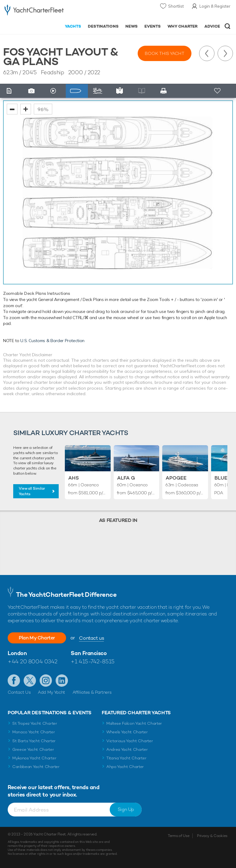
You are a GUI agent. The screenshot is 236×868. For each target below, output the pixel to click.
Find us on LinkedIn (62, 681)
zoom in (26, 109)
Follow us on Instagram (46, 681)
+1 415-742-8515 (92, 661)
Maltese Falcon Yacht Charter (134, 723)
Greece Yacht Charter (33, 749)
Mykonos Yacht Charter (34, 758)
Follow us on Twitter (30, 681)
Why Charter (183, 26)
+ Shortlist (218, 91)
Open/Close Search (228, 26)
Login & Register (215, 6)
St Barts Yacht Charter (34, 741)
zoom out (12, 109)
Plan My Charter (37, 638)
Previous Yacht (207, 53)
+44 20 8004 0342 (33, 661)
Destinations (103, 26)
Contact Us (19, 692)
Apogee (176, 478)
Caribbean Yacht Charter (36, 767)
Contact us (91, 638)
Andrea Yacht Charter (127, 749)
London (17, 653)
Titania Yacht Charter (126, 758)
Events (153, 26)
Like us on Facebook (14, 681)
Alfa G (126, 478)
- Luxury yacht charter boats (34, 11)
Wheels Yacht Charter (127, 732)
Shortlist (176, 6)
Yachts (73, 26)
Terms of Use (179, 836)
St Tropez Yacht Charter (35, 723)
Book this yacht (165, 53)
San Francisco (89, 653)
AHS (74, 478)
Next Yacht (225, 53)
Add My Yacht (51, 692)
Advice (212, 26)
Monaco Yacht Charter (34, 732)
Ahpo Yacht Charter (125, 767)
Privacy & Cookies (212, 836)
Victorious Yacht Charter (130, 741)
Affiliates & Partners (92, 692)
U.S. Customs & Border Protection (52, 341)
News (132, 26)
